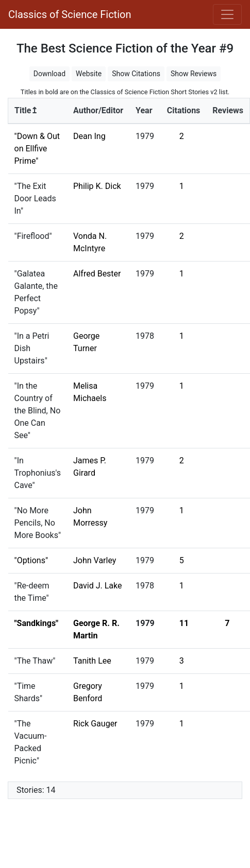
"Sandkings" (37, 623)
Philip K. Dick (97, 186)
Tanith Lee (92, 661)
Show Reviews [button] (194, 74)
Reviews (228, 110)
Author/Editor (98, 110)
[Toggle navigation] (227, 14)
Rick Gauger (95, 724)
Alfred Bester (97, 274)
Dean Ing (89, 136)
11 (184, 623)
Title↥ (26, 110)
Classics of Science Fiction (70, 14)
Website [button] (89, 74)
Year (144, 110)
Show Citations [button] (136, 74)
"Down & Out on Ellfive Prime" (37, 149)
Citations (184, 110)
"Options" (31, 560)
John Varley (95, 560)
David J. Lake (98, 586)
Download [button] (49, 74)
